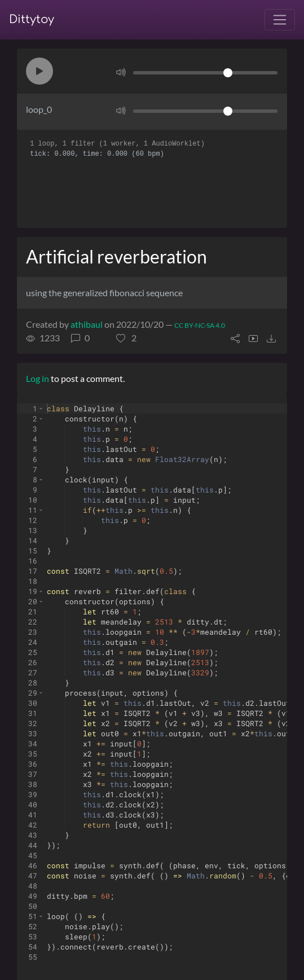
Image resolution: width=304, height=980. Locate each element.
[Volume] (205, 73)
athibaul (87, 324)
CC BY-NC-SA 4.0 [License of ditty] (200, 325)
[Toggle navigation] (280, 20)
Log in (38, 378)
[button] (39, 71)
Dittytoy (32, 19)
